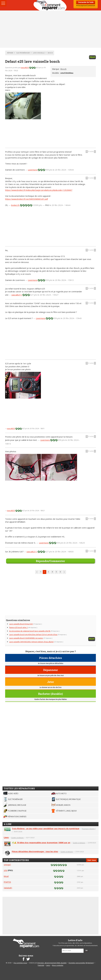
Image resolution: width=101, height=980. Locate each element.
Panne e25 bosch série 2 (18, 628)
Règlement (90, 963)
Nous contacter (58, 965)
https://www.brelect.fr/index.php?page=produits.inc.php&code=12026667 (39, 190)
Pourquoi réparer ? (89, 829)
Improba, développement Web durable (52, 963)
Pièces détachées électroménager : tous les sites (35, 851)
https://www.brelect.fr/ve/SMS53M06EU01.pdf (26, 199)
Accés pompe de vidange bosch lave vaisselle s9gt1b (30, 631)
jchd (6, 870)
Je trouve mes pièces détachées (50, 664)
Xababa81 (8, 888)
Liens (6, 837)
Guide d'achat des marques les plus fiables (50, 699)
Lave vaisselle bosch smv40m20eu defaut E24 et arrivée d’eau (33, 635)
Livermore (33, 170)
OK (86, 951)
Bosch (63, 69)
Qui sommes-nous (20, 963)
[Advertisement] (50, 29)
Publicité (41, 965)
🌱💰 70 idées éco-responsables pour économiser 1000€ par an (41, 843)
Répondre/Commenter (50, 561)
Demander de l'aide (86, 2)
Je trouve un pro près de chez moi (50, 676)
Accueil (50, 5)
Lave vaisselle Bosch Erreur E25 (21, 624)
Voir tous (92, 860)
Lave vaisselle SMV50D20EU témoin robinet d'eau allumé (31, 642)
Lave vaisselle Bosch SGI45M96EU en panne (26, 638)
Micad (6, 876)
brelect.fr (16, 205)
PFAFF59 (7, 882)
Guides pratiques (17, 838)
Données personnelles (77, 963)
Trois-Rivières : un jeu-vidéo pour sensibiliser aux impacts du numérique (46, 829)
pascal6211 (25, 68)
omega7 (7, 865)
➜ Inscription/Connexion (86, 6)
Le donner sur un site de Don (50, 688)
